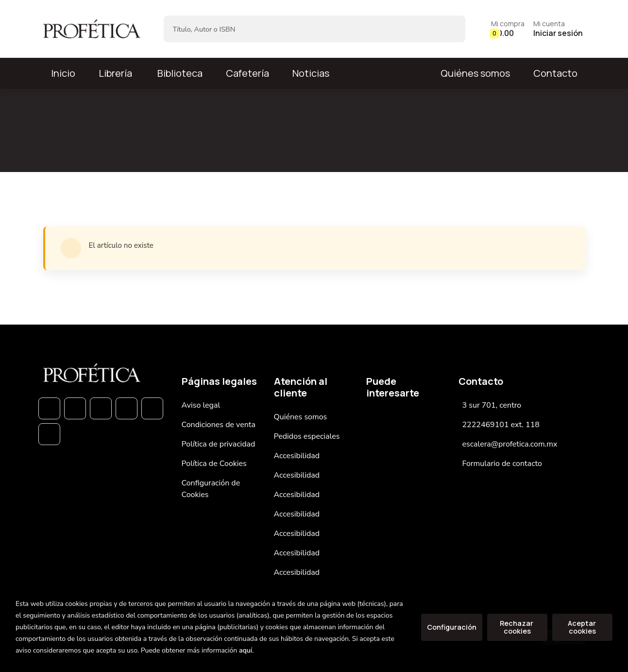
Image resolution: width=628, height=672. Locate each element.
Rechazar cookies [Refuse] (517, 627)
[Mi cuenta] (558, 29)
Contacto (555, 73)
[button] (508, 29)
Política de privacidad (219, 444)
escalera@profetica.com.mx (510, 444)
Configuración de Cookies (211, 489)
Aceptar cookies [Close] (583, 627)
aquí (246, 650)
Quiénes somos (475, 73)
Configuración (452, 627)
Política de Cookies (214, 464)
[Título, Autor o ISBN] (299, 29)
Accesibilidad (297, 456)
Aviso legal (201, 405)
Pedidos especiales (307, 436)
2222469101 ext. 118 (501, 425)
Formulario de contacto (502, 464)
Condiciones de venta (219, 425)
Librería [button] (115, 73)
